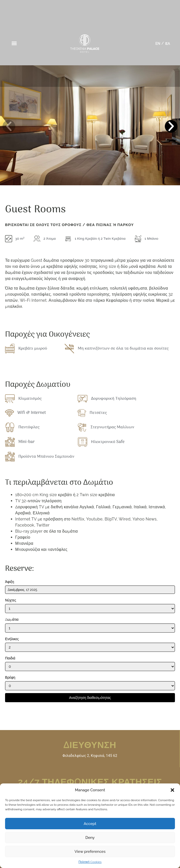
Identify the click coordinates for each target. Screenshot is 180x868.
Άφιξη (10, 582)
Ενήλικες (12, 639)
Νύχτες (11, 600)
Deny (90, 838)
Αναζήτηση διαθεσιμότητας (90, 697)
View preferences (90, 852)
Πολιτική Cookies (90, 862)
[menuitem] (158, 44)
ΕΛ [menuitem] (168, 44)
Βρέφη (10, 678)
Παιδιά (10, 658)
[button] (172, 790)
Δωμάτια (12, 620)
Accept (90, 824)
